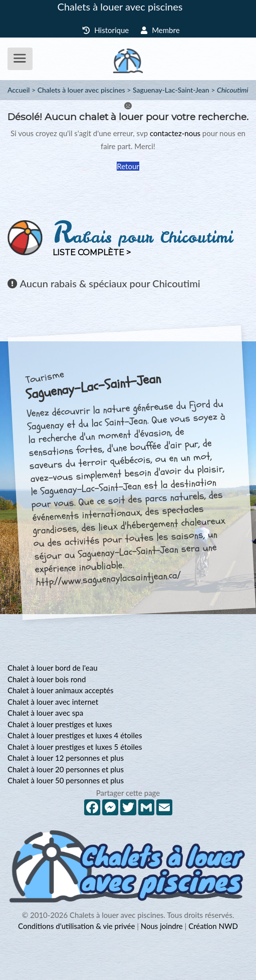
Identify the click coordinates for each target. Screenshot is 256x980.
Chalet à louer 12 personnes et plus (66, 758)
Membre (160, 30)
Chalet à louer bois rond (47, 679)
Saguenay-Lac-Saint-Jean (171, 90)
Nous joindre (162, 926)
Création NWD (213, 926)
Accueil (19, 90)
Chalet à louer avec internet (53, 702)
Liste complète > (92, 253)
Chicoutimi (233, 90)
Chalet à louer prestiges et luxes (60, 724)
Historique (105, 30)
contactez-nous (175, 133)
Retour (128, 166)
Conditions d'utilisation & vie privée (76, 926)
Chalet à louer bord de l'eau (53, 668)
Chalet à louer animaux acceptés (60, 690)
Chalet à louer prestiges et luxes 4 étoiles (75, 735)
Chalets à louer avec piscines (120, 7)
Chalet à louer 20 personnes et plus (66, 769)
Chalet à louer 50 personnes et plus (66, 780)
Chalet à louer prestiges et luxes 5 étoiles (75, 747)
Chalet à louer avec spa (45, 713)
